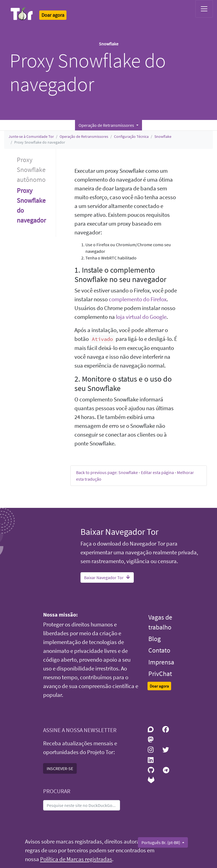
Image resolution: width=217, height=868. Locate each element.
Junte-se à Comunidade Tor (31, 136)
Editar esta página (157, 472)
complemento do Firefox (138, 299)
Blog (155, 639)
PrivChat (160, 674)
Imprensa (161, 662)
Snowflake (163, 136)
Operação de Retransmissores (84, 136)
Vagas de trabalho (160, 622)
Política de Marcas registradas (76, 859)
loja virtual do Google (141, 317)
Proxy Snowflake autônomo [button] (31, 170)
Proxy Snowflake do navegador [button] (31, 205)
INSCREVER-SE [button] (60, 768)
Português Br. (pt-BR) (161, 842)
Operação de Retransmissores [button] (107, 125)
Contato (159, 650)
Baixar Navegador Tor (107, 577)
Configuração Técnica (131, 136)
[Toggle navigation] (204, 9)
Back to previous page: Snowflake (107, 472)
